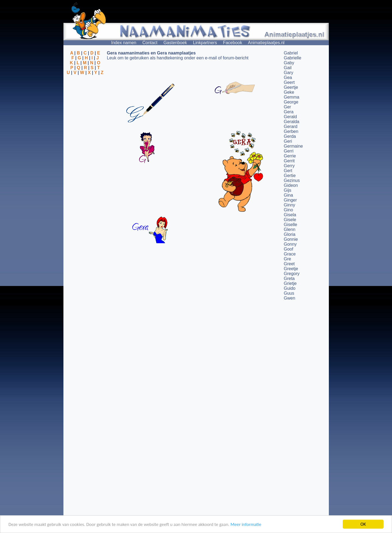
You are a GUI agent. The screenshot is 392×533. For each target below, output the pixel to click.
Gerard (291, 127)
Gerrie (290, 156)
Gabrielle (293, 58)
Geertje (291, 87)
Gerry (289, 166)
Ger (288, 107)
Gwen (290, 298)
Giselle (291, 225)
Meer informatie (246, 525)
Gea (288, 77)
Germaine (293, 146)
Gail (288, 68)
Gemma (292, 97)
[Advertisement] (85, 102)
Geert (289, 82)
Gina (289, 195)
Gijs (288, 190)
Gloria (290, 234)
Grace (290, 254)
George (291, 102)
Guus (289, 293)
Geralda (292, 122)
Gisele (290, 220)
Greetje (291, 269)
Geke (289, 92)
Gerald (290, 117)
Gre (288, 259)
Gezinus (292, 180)
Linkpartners (205, 43)
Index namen (124, 43)
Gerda (290, 136)
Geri (288, 141)
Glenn (290, 229)
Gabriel (291, 53)
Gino (289, 210)
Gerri (289, 151)
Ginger (290, 200)
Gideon (291, 185)
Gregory (292, 274)
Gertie (290, 176)
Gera (289, 112)
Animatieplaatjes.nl (266, 43)
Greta (289, 278)
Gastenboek (175, 43)
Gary (289, 73)
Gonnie (291, 239)
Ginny (290, 205)
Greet (289, 264)
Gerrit (289, 161)
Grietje (290, 283)
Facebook (232, 43)
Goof (289, 249)
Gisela (290, 215)
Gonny (290, 244)
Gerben (291, 131)
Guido (290, 288)
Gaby (289, 63)
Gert (288, 171)
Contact (150, 43)
